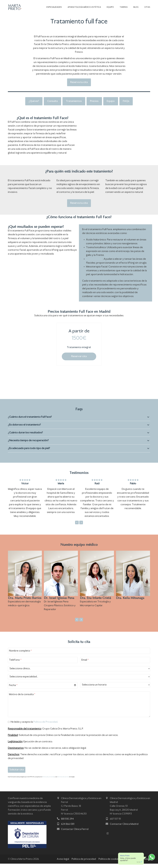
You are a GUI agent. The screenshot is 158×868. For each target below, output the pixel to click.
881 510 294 (67, 823)
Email (85, 664)
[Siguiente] (81, 527)
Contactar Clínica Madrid (124, 829)
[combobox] (43, 690)
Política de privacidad (48, 781)
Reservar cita (79, 361)
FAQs (126, 104)
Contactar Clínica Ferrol (75, 834)
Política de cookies (109, 863)
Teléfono (15, 664)
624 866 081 (68, 829)
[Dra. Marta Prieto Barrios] (25, 587)
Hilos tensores (94, 263)
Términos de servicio (63, 781)
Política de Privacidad (45, 726)
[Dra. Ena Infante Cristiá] (97, 587)
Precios (94, 104)
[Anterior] (77, 527)
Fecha (13, 690)
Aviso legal (63, 863)
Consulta (52, 104)
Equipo (111, 104)
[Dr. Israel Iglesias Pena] (61, 587)
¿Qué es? (34, 104)
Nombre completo (20, 655)
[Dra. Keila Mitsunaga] (133, 587)
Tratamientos (74, 104)
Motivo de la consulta (22, 699)
